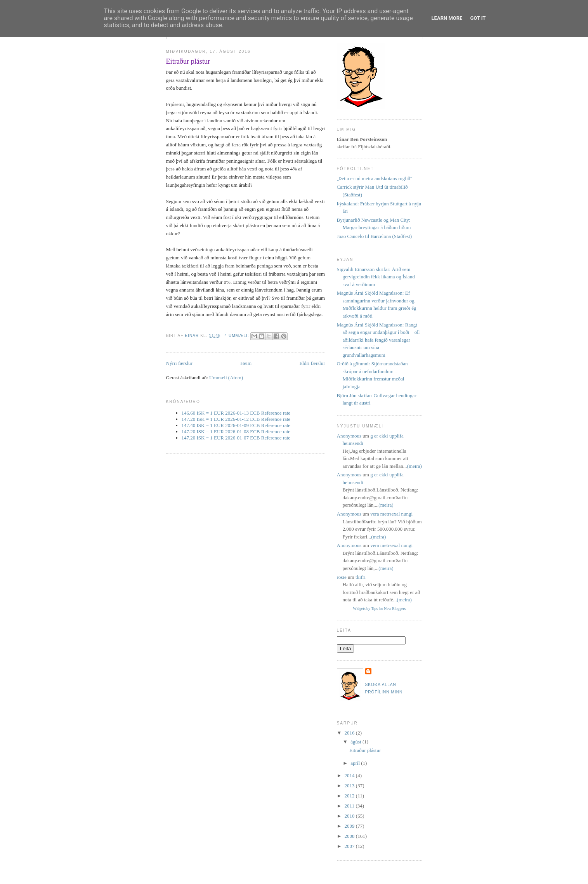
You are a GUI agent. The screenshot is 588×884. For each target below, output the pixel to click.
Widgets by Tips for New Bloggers (380, 609)
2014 (350, 775)
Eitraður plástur (188, 61)
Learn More (447, 18)
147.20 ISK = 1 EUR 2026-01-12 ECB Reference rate (236, 419)
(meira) (415, 466)
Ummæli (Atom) (226, 378)
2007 (350, 846)
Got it (478, 18)
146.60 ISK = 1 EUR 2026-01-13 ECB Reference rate (236, 413)
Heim (246, 363)
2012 (350, 796)
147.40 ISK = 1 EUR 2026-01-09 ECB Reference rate (236, 425)
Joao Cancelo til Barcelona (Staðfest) (375, 236)
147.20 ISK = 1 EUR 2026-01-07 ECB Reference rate (236, 438)
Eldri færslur (312, 363)
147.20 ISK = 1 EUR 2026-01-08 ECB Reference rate (236, 432)
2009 (350, 826)
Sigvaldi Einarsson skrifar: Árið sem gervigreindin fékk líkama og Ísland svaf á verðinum (376, 277)
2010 (350, 816)
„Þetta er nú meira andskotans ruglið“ (375, 178)
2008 (350, 836)
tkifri (361, 577)
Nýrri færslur (179, 363)
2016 (350, 733)
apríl (356, 763)
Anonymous (349, 436)
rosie (342, 577)
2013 (350, 786)
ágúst (356, 742)
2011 (350, 806)
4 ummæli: (238, 336)
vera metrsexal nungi (391, 514)
